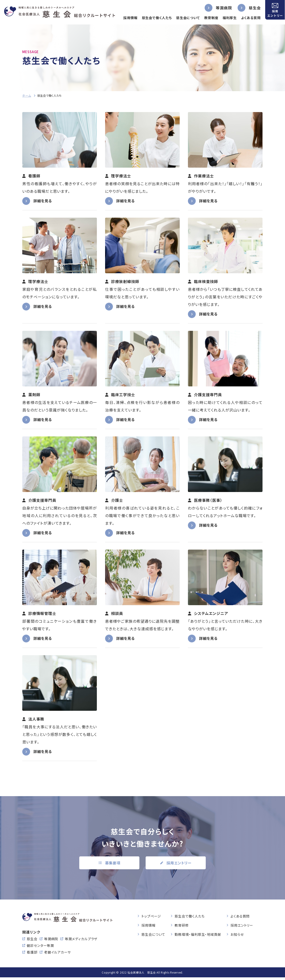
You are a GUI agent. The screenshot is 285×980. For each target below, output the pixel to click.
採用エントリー (242, 926)
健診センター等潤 (40, 948)
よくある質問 (248, 18)
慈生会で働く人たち (154, 18)
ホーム (27, 95)
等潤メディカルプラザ (81, 941)
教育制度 (209, 18)
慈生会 (252, 8)
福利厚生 (227, 18)
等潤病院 (222, 8)
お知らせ (237, 935)
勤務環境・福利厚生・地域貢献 (198, 935)
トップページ (151, 917)
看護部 (32, 955)
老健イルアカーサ (57, 955)
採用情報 (128, 18)
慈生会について (186, 18)
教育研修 (182, 926)
